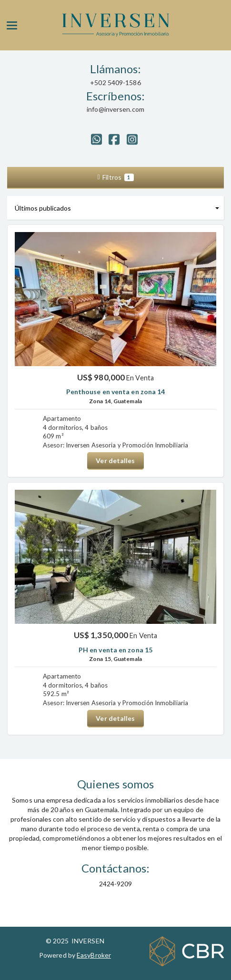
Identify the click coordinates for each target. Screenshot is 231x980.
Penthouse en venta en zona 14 (116, 392)
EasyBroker (94, 955)
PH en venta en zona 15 (115, 650)
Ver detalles (115, 461)
